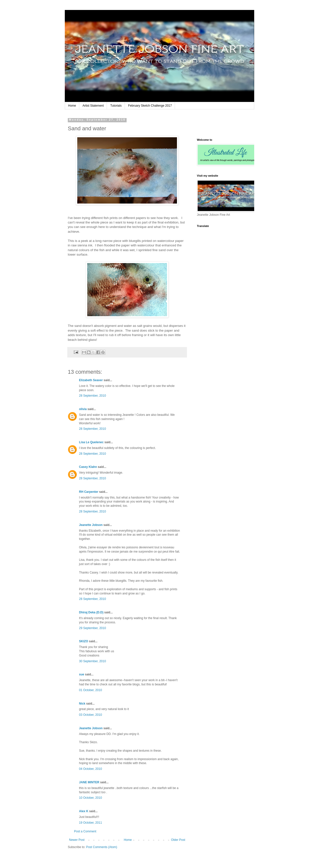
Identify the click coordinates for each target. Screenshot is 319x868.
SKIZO (84, 641)
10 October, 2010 (90, 798)
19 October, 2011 (90, 823)
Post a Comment (85, 831)
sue (82, 674)
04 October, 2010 (90, 769)
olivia (83, 409)
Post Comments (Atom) (102, 847)
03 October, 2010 (90, 715)
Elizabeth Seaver (91, 380)
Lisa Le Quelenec (91, 442)
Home (72, 106)
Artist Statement (93, 106)
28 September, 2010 (92, 396)
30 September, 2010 (92, 661)
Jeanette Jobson (91, 525)
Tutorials (116, 106)
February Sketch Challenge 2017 (150, 106)
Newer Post (77, 840)
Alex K (84, 811)
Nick (82, 704)
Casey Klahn (88, 467)
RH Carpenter (89, 492)
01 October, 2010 (90, 690)
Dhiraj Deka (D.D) (91, 612)
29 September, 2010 (92, 628)
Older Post (178, 840)
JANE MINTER (89, 782)
